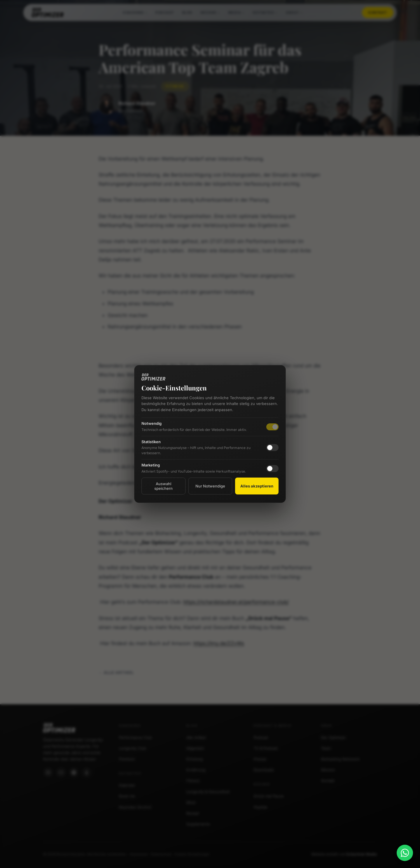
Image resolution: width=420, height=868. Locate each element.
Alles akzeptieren (257, 486)
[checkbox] (272, 448)
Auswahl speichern (163, 486)
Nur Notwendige (210, 486)
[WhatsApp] (405, 853)
